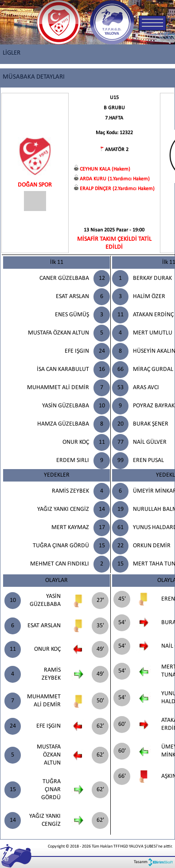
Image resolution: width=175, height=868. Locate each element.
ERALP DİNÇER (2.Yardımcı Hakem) (117, 189)
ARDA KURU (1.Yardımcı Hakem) (115, 179)
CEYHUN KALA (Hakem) (105, 169)
